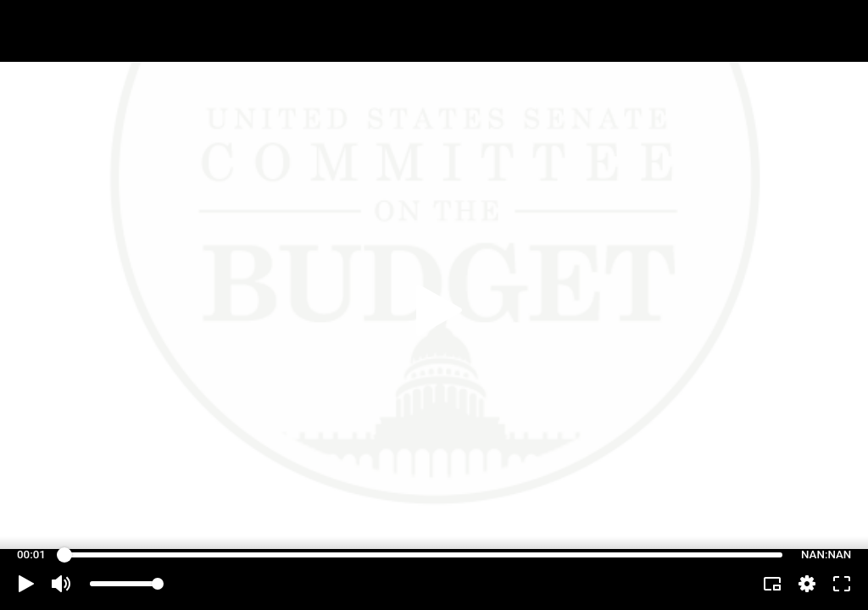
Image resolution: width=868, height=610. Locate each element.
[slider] (423, 555)
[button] (26, 584)
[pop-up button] (807, 584)
